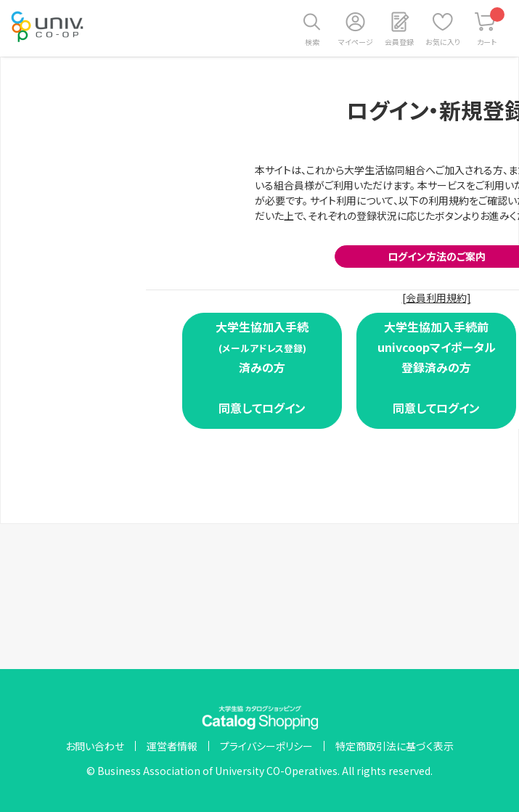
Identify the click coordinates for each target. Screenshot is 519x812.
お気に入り (443, 42)
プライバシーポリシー (266, 746)
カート (491, 27)
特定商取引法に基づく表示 (395, 746)
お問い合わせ (95, 746)
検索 (312, 42)
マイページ (356, 42)
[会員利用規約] (437, 298)
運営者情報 (172, 746)
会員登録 (399, 42)
